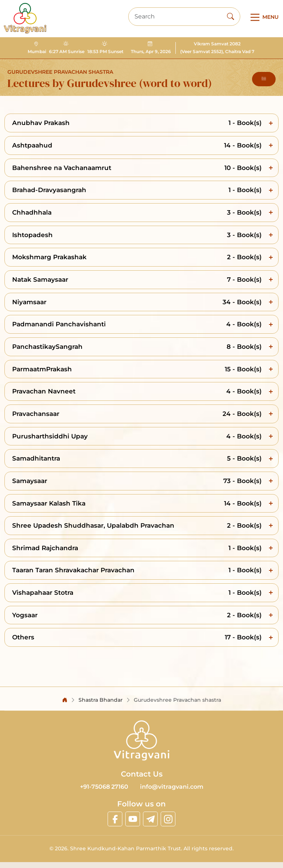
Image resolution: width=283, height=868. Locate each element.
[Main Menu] (263, 17)
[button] (264, 79)
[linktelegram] (150, 819)
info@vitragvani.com (172, 787)
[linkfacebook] (115, 819)
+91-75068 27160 (104, 787)
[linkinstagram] (168, 819)
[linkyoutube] (133, 819)
